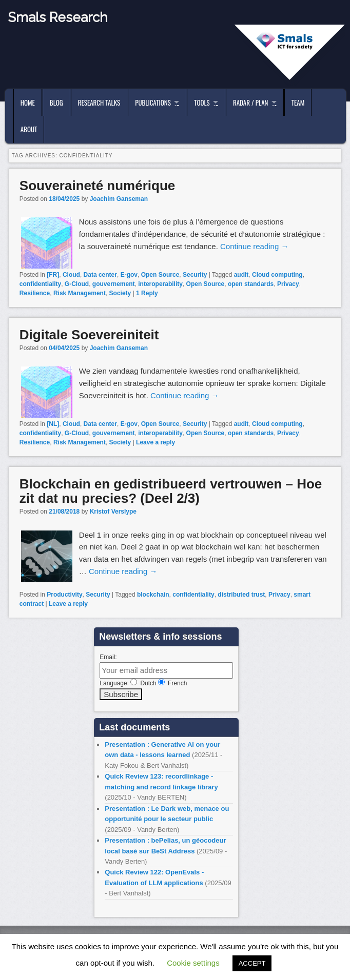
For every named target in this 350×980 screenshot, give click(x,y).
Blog (56, 103)
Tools (202, 103)
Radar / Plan (250, 103)
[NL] (53, 424)
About (29, 129)
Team (298, 103)
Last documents (134, 727)
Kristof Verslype (113, 512)
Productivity (64, 595)
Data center (100, 275)
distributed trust (241, 595)
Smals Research (58, 17)
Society (120, 293)
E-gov (129, 275)
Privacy (288, 284)
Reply (147, 293)
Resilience (35, 293)
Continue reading (254, 246)
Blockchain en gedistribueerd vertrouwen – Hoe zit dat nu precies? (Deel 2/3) (171, 491)
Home (28, 103)
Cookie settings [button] (193, 963)
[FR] (53, 275)
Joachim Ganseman (119, 199)
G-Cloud (77, 284)
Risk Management (80, 293)
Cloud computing (277, 275)
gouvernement (114, 284)
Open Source (160, 275)
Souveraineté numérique (97, 186)
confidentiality (40, 284)
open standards (251, 284)
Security (195, 275)
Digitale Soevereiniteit (89, 335)
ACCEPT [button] (252, 963)
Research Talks (99, 103)
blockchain (153, 595)
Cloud (71, 275)
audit (241, 275)
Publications (153, 103)
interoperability (160, 284)
